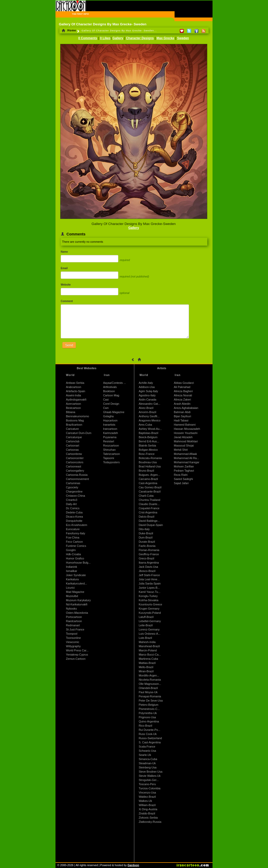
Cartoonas (72, 450)
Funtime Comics (76, 546)
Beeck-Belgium (148, 437)
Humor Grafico (75, 558)
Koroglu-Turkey (148, 596)
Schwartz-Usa (147, 751)
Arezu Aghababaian (186, 408)
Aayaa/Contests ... (115, 383)
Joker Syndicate (76, 575)
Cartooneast (74, 466)
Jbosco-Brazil (147, 571)
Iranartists (109, 425)
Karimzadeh (111, 433)
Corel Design (111, 404)
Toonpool (72, 634)
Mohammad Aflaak (185, 454)
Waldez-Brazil (147, 797)
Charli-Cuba (146, 496)
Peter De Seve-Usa (151, 701)
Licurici (70, 588)
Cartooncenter (75, 458)
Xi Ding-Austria (148, 809)
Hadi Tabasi (181, 420)
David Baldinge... (149, 521)
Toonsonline (73, 638)
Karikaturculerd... (77, 583)
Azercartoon (73, 404)
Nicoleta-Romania (150, 680)
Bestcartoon (73, 408)
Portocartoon (74, 617)
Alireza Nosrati (183, 395)
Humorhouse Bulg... (78, 563)
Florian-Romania (149, 550)
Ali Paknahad (182, 387)
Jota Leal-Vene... (149, 579)
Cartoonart (72, 445)
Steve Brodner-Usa (151, 772)
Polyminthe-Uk (148, 713)
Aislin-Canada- (148, 400)
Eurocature (73, 529)
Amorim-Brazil (147, 412)
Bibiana (71, 412)
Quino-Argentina (149, 721)
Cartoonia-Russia (77, 475)
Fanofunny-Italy (76, 533)
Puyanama (110, 437)
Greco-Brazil (146, 558)
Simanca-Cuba (148, 759)
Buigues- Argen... (149, 475)
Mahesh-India (147, 642)
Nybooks (71, 609)
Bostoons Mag (75, 420)
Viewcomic (73, 642)
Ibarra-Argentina (149, 563)
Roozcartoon (111, 445)
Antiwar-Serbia (75, 383)
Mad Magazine (75, 592)
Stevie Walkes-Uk (150, 776)
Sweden (183, 38)
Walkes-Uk (145, 801)
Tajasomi (109, 458)
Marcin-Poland (148, 650)
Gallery (118, 38)
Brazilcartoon (74, 425)
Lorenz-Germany (149, 629)
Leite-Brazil (146, 625)
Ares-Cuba (145, 425)
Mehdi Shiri (181, 450)
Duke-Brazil (146, 533)
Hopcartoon (110, 420)
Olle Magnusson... (150, 684)
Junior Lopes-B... (149, 588)
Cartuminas (73, 483)
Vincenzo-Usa (147, 792)
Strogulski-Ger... (149, 780)
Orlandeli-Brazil (148, 688)
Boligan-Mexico (148, 450)
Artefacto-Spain (76, 391)
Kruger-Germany (149, 609)
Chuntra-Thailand (149, 500)
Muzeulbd (72, 596)
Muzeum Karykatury (78, 600)
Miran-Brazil (146, 671)
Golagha (108, 416)
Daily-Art (71, 504)
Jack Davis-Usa (148, 567)
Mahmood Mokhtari (186, 441)
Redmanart (73, 625)
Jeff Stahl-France (149, 575)
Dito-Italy (144, 529)
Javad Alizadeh (183, 437)
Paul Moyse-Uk (148, 692)
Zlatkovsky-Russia (150, 822)
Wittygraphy (73, 646)
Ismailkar (72, 571)
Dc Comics (73, 508)
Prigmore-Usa (147, 717)
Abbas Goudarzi (184, 383)
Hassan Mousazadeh (187, 429)
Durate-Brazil (147, 542)
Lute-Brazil (145, 638)
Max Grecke (165, 38)
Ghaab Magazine (114, 412)
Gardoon (133, 865)
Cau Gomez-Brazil (150, 487)
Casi (106, 400)
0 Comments (88, 38)
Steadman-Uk (147, 763)
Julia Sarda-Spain (150, 583)
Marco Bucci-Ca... (150, 655)
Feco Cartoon (74, 542)
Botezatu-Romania (150, 458)
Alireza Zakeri (182, 400)
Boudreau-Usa (148, 462)
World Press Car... (77, 650)
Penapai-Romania (150, 696)
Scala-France (147, 747)
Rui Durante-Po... (149, 730)
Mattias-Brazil (147, 663)
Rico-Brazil (146, 726)
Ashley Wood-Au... (150, 429)
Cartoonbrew (74, 454)
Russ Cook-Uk (148, 734)
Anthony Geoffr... (149, 416)
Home (69, 30)
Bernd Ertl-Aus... (149, 441)
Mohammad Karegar (186, 462)
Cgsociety (72, 487)
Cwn (106, 408)
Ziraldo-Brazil (147, 813)
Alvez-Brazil (146, 408)
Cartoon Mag (111, 395)
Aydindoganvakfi (76, 400)
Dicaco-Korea (74, 517)
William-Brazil (147, 805)
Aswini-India (73, 395)
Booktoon (109, 391)
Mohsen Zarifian (184, 466)
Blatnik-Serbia (147, 445)
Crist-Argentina (148, 512)
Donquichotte (74, 521)
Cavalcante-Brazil (150, 491)
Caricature (72, 429)
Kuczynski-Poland (150, 613)
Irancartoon (110, 429)
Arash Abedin (182, 404)
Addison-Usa (147, 387)
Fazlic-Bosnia (147, 546)
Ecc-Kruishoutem (77, 525)
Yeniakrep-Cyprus (77, 655)
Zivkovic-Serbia (148, 818)
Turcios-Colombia (150, 788)
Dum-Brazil (146, 537)
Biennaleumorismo (77, 416)
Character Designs (140, 38)
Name (64, 252)
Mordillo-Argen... (149, 675)
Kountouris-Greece (150, 604)
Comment (67, 301)
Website (66, 285)
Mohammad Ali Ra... (186, 458)
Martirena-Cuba (148, 659)
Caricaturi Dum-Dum (79, 433)
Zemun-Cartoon (76, 659)
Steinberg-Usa (148, 767)
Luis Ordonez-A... (150, 634)
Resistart (109, 441)
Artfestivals (110, 387)
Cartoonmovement (77, 479)
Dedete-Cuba (74, 512)
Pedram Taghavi (184, 471)
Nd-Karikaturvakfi (77, 604)
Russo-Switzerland (150, 738)
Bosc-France (147, 454)
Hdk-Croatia (73, 554)
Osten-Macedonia (77, 613)
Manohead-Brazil (149, 646)
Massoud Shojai (184, 445)
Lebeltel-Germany (150, 621)
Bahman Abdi (182, 412)
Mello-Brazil (146, 667)
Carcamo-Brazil (148, 479)
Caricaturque (74, 437)
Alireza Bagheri (183, 391)
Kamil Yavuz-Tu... (150, 592)
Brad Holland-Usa (150, 466)
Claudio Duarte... (149, 504)
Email (64, 268)
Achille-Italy (146, 383)
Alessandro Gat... (149, 404)
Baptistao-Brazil (149, 433)
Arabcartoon (74, 387)
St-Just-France (75, 629)
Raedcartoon (74, 621)
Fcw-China (73, 537)
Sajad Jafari (181, 483)
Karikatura (72, 579)
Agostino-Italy (147, 395)
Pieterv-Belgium (149, 705)
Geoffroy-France (149, 554)
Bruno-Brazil (146, 471)
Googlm (71, 550)
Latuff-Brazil (146, 617)
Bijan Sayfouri (182, 416)
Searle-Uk (145, 755)
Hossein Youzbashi (186, 433)
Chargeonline (74, 491)
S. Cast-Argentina (150, 742)
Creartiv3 (72, 500)
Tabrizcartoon (111, 454)
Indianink (72, 567)
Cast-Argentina (148, 483)
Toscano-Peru (147, 784)
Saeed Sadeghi (183, 479)
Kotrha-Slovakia (149, 600)
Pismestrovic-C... (149, 709)
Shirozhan (109, 450)
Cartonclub (73, 441)
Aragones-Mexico (150, 420)
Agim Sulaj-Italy (148, 391)
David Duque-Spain (151, 525)
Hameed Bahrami (185, 425)
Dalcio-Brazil (147, 517)
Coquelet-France (149, 508)
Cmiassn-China (76, 496)
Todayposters (111, 462)
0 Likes (105, 38)
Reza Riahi (181, 475)
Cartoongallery (75, 471)
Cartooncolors (75, 462)
